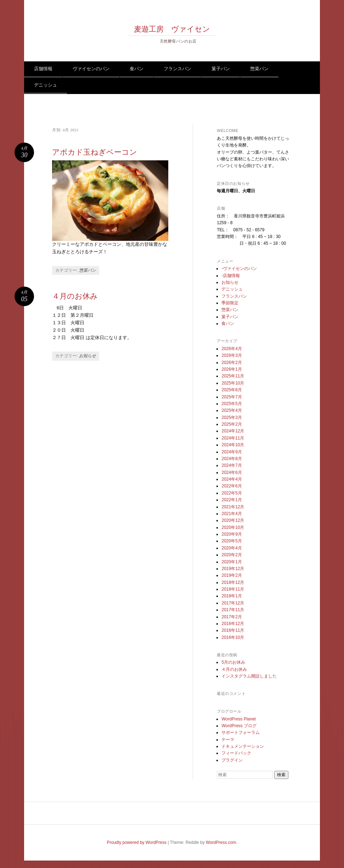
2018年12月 (233, 582)
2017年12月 (233, 603)
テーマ (228, 740)
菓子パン (221, 69)
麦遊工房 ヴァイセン (172, 29)
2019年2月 (232, 575)
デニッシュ (46, 85)
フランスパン (177, 69)
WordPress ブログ (239, 726)
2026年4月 (232, 349)
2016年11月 (233, 630)
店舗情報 (43, 69)
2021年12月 (233, 507)
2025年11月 (233, 376)
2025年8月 (232, 390)
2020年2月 (232, 555)
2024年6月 (232, 472)
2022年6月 (232, 486)
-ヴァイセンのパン (239, 269)
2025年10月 (233, 383)
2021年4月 (232, 514)
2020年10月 (233, 527)
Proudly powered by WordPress (137, 842)
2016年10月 (233, 637)
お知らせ (88, 356)
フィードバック (236, 753)
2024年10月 (233, 445)
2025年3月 (232, 418)
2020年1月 (232, 562)
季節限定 (230, 303)
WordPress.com (221, 842)
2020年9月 (232, 534)
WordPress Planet (239, 719)
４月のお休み (75, 296)
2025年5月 (232, 404)
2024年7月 (232, 465)
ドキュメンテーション (243, 746)
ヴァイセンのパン (91, 69)
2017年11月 (233, 610)
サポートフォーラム (241, 732)
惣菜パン (259, 69)
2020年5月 (232, 541)
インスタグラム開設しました (249, 676)
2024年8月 (232, 459)
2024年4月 (232, 479)
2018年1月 (232, 596)
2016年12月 (233, 624)
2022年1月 (232, 500)
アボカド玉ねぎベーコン (95, 152)
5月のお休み (233, 662)
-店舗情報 (231, 276)
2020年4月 (232, 548)
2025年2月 (232, 424)
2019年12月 (233, 569)
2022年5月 (232, 493)
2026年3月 (232, 355)
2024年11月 (233, 438)
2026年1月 (232, 369)
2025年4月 (232, 410)
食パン (137, 69)
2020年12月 (233, 520)
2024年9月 (232, 452)
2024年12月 (233, 431)
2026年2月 (232, 363)
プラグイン (232, 760)
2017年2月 (232, 617)
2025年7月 (232, 397)
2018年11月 (233, 589)
